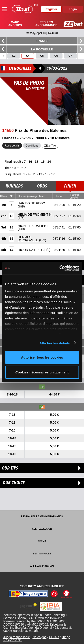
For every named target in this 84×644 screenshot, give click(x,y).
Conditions (32, 146)
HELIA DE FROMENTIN (35, 215)
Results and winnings (46, 24)
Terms (42, 541)
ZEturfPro (50, 146)
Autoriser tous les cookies (42, 357)
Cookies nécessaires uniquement (42, 372)
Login (73, 9)
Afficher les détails (55, 343)
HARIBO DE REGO (32, 203)
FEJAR (54, 637)
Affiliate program (42, 566)
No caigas (39, 637)
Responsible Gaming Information (42, 516)
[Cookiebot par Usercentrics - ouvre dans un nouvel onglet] (60, 268)
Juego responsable (17, 637)
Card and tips (15, 24)
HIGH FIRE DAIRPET (33, 226)
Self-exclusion (42, 529)
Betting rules (42, 554)
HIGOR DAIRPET (31, 250)
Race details (12, 146)
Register (51, 9)
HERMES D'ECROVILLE (29, 239)
